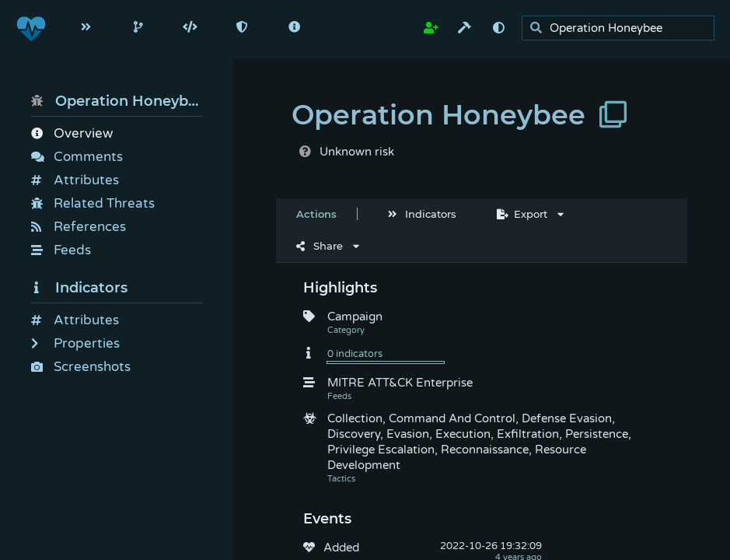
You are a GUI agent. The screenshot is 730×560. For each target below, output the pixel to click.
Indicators (79, 288)
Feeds (61, 250)
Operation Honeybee (117, 101)
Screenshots (81, 367)
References (79, 227)
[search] (622, 28)
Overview (72, 133)
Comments (77, 157)
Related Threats (93, 203)
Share (320, 246)
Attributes (75, 180)
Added (341, 548)
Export (522, 214)
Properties (75, 343)
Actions (316, 214)
